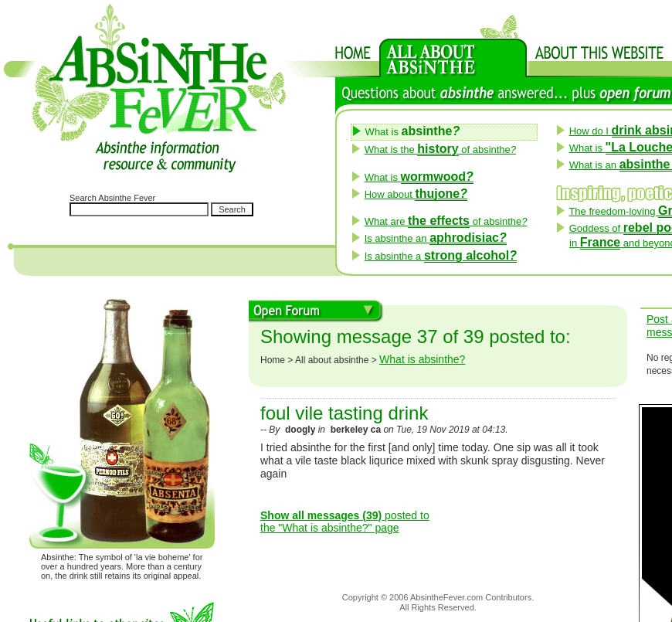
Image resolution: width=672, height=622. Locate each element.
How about (416, 194)
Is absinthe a (441, 256)
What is (419, 177)
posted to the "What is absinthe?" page (345, 522)
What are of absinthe (446, 221)
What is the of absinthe (440, 150)
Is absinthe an (436, 238)
